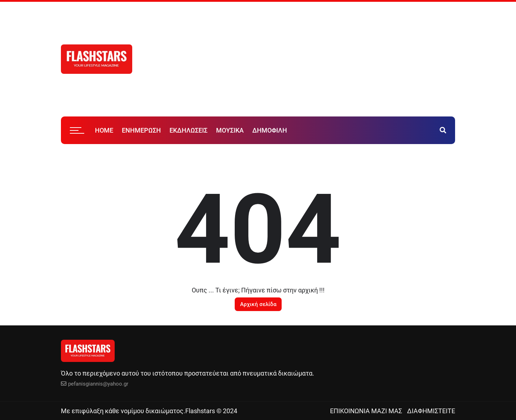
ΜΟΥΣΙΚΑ (230, 130)
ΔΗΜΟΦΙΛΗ (270, 130)
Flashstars (200, 411)
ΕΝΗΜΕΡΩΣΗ (141, 130)
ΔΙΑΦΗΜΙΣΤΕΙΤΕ (431, 411)
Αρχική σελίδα (258, 304)
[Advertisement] (337, 59)
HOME (104, 130)
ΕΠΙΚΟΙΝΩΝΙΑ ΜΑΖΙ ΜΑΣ (366, 411)
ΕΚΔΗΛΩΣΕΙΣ (188, 130)
